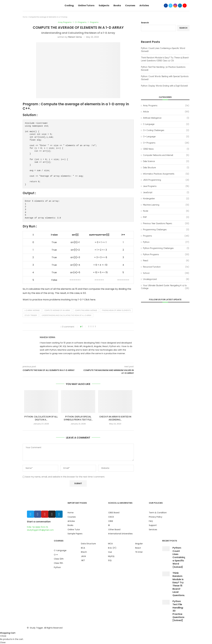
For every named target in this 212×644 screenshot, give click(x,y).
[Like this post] (84, 326)
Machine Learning (166, 205)
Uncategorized (166, 279)
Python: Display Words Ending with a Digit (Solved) (164, 86)
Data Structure (166, 168)
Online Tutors (86, 5)
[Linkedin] (180, 6)
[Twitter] (171, 6)
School (166, 273)
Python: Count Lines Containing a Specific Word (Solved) (179, 557)
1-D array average (32, 310)
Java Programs (166, 186)
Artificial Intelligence (166, 118)
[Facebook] (166, 6)
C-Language (166, 124)
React (166, 261)
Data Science (166, 161)
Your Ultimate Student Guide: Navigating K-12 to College (165, 287)
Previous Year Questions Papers (166, 224)
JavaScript (166, 193)
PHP (166, 217)
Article (166, 112)
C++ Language (166, 137)
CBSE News (166, 149)
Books (117, 5)
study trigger (31, 315)
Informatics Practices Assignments (166, 174)
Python (166, 242)
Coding (69, 5)
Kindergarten (166, 199)
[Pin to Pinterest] (93, 326)
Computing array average (86, 310)
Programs (94, 22)
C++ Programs (81, 22)
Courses (130, 5)
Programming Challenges (166, 230)
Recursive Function (166, 267)
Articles (144, 5)
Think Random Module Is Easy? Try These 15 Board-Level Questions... (179, 584)
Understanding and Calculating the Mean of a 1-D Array (67, 315)
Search (145, 23)
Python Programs (166, 255)
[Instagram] (175, 6)
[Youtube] (185, 6)
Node (166, 211)
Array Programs (65, 22)
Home (25, 17)
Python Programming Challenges (166, 248)
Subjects (104, 5)
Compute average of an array (57, 310)
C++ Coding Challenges (166, 130)
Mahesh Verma (75, 37)
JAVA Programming (166, 180)
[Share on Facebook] (89, 326)
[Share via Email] (95, 326)
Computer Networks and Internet (166, 155)
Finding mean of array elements (116, 310)
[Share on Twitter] (91, 326)
